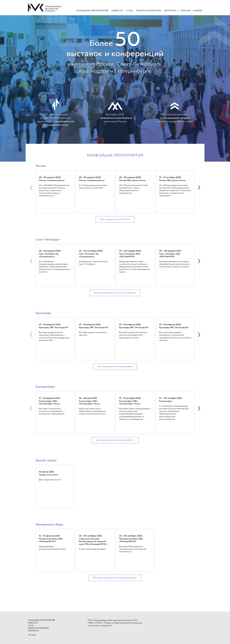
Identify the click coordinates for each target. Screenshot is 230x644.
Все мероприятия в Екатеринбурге (115, 440)
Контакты (170, 11)
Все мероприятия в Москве (115, 219)
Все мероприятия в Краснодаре (115, 367)
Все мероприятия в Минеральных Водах (115, 578)
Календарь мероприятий (92, 11)
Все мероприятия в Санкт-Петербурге (115, 293)
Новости (117, 11)
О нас (130, 11)
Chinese (197, 11)
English (186, 11)
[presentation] (31, 187)
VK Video (32, 635)
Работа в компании (149, 11)
